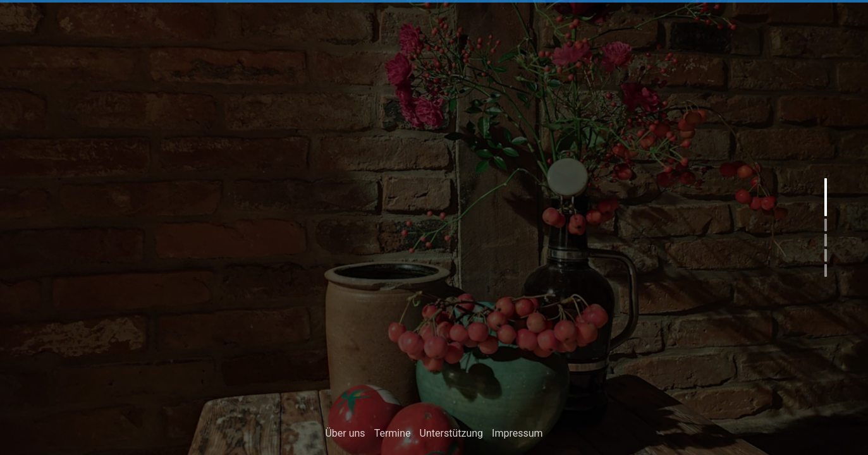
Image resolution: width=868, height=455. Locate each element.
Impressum (517, 435)
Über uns (345, 435)
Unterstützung (451, 435)
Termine (393, 435)
